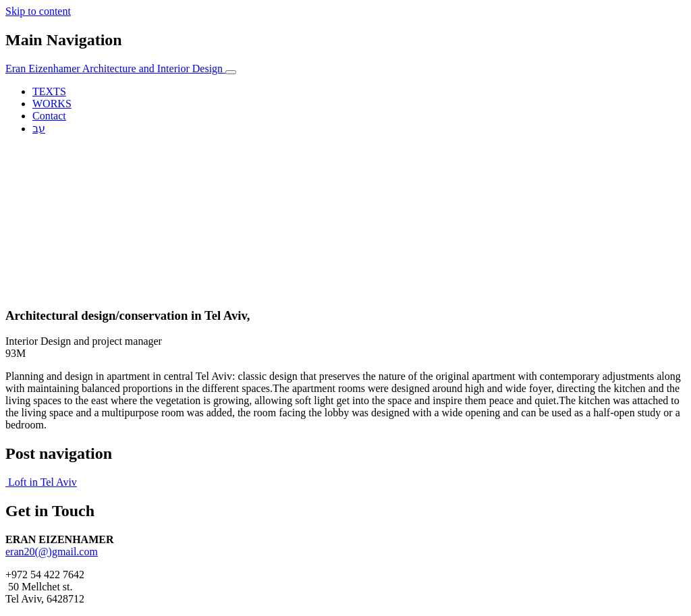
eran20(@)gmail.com (52, 552)
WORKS (52, 104)
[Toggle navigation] (231, 72)
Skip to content (38, 11)
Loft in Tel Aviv (41, 482)
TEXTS (49, 91)
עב (39, 129)
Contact (49, 116)
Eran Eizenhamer (115, 68)
